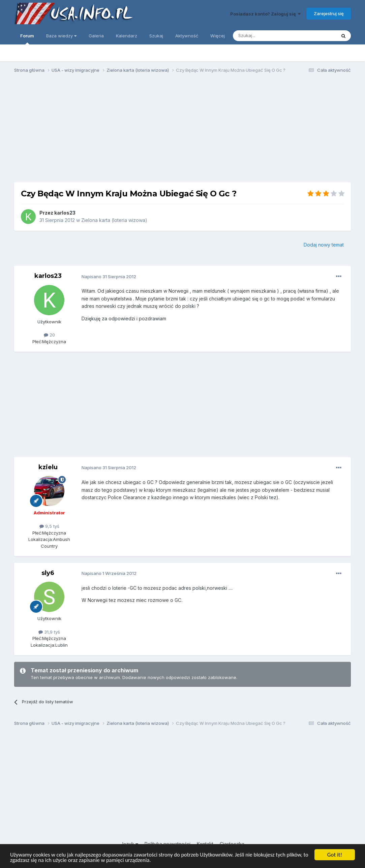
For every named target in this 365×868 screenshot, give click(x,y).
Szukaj (156, 36)
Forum (27, 39)
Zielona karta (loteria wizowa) (114, 220)
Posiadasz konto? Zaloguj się (265, 14)
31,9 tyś (49, 632)
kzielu (48, 467)
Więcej (218, 36)
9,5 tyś (49, 526)
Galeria (96, 36)
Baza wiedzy (61, 36)
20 (49, 335)
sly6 (48, 573)
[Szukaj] (268, 36)
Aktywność (187, 36)
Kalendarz (127, 36)
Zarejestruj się (329, 13)
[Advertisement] (183, 131)
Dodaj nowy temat (324, 245)
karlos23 (65, 213)
